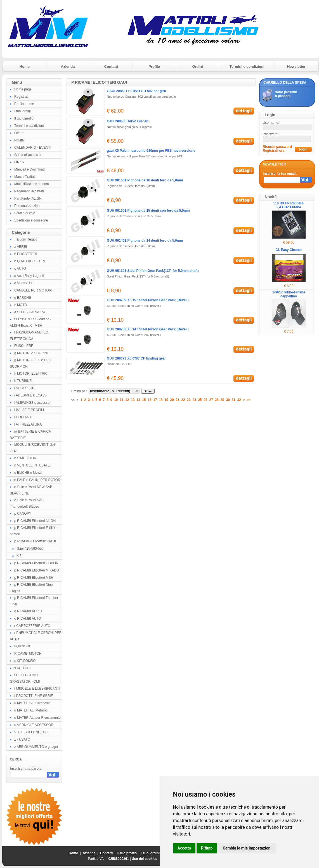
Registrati (21, 97)
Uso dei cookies (144, 859)
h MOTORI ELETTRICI (31, 374)
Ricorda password (277, 147)
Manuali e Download (29, 169)
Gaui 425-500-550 (30, 549)
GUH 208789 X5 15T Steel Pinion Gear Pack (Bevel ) (148, 300)
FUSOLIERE (24, 346)
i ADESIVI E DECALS (30, 395)
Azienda (68, 66)
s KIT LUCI (22, 668)
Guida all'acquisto (27, 155)
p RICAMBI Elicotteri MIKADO (37, 570)
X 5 (19, 556)
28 (217, 400)
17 (155, 400)
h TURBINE (23, 381)
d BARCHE (23, 298)
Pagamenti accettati (29, 191)
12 (127, 400)
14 (138, 400)
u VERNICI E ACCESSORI (34, 725)
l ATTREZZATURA (28, 424)
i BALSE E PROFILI (29, 410)
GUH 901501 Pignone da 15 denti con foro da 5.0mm (148, 211)
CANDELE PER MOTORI (33, 290)
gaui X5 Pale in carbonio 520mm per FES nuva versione (151, 151)
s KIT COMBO (25, 661)
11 (121, 400)
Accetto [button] (184, 848)
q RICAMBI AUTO (28, 619)
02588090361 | (120, 859)
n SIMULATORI (26, 458)
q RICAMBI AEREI (28, 611)
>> (249, 400)
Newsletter (296, 66)
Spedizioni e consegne (31, 220)
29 (222, 400)
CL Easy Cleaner (289, 250)
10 (116, 400)
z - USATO (22, 739)
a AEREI (21, 247)
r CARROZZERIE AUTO (32, 626)
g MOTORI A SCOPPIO (32, 353)
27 (211, 400)
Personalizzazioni (27, 206)
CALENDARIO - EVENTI (33, 148)
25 (200, 400)
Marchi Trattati (25, 177)
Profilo (154, 66)
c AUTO (20, 269)
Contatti (111, 66)
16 (149, 400)
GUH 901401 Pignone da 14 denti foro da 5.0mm (145, 241)
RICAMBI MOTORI (28, 654)
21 (177, 400)
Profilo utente (24, 104)
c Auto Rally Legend (29, 276)
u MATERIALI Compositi (32, 703)
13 (133, 400)
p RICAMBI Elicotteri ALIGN (35, 521)
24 (194, 400)
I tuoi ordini (23, 111)
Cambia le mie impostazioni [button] (247, 848)
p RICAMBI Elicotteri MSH (34, 578)
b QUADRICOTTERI (29, 261)
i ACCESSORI (25, 388)
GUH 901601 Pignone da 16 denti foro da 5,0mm (145, 180)
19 (166, 400)
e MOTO (21, 305)
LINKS (19, 162)
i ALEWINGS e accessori (33, 403)
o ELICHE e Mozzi (28, 473)
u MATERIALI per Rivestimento (37, 718)
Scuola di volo (25, 213)
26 (205, 400)
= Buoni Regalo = (27, 239)
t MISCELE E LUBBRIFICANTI (37, 689)
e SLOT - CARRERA (30, 312)
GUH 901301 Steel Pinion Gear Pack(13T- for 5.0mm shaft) (153, 271)
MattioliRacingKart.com (31, 184)
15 (144, 400)
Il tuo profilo (127, 853)
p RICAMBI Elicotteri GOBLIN (36, 563)
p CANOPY (23, 514)
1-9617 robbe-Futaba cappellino (289, 294)
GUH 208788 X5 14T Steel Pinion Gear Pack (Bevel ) (148, 329)
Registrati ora (274, 151)
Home (25, 66)
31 (234, 400)
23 (189, 400)
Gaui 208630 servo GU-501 (128, 121)
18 (161, 400)
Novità (19, 140)
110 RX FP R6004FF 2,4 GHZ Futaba (289, 205)
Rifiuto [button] (207, 848)
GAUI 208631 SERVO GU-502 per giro (136, 91)
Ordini (197, 66)
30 (228, 400)
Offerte (19, 133)
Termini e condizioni (247, 66)
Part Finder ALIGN (28, 199)
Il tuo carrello (24, 118)
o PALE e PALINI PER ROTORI (38, 480)
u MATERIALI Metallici (31, 710)
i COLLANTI (23, 417)
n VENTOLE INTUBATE (32, 465)
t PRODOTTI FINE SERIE (34, 696)
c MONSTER (24, 283)
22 (183, 400)
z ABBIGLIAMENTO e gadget (36, 747)
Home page (23, 89)
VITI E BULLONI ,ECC (31, 732)
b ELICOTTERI (26, 254)
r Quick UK (22, 646)
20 (172, 400)
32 (239, 400)
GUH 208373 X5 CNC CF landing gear (136, 358)
